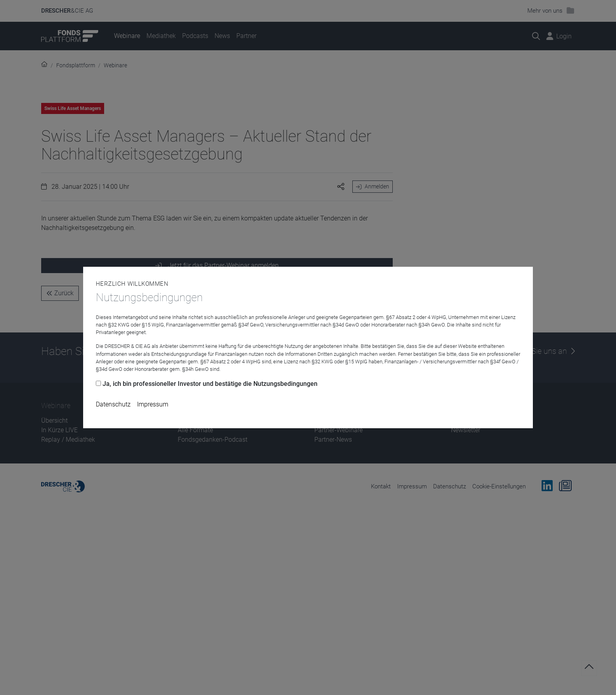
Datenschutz (113, 404)
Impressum (153, 404)
